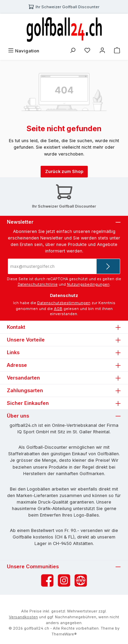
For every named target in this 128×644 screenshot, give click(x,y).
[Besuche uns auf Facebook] (47, 580)
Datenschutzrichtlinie (38, 284)
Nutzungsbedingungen (88, 284)
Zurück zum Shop (64, 171)
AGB (58, 309)
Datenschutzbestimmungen (64, 303)
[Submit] (108, 266)
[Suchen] (73, 51)
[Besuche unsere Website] (81, 580)
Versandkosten (23, 617)
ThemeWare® (64, 634)
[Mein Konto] (102, 51)
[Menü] (24, 51)
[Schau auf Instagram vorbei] (64, 580)
